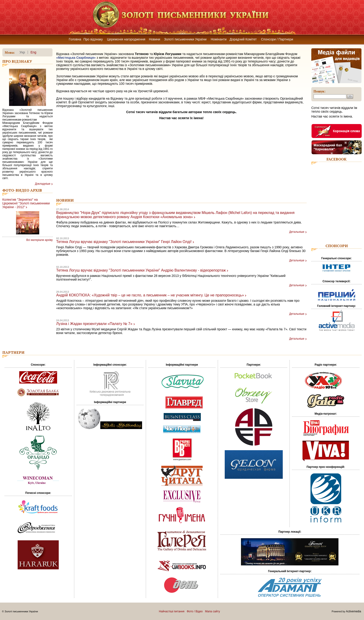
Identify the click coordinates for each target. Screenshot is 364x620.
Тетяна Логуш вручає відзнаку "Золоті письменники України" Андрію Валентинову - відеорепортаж (141, 270)
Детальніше (297, 232)
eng (33, 52)
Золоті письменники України (185, 39)
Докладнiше (43, 184)
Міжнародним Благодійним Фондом (271, 54)
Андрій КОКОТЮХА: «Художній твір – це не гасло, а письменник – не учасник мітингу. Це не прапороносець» (150, 295)
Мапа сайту (212, 611)
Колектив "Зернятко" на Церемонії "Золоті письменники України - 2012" (26, 203)
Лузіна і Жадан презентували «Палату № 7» (94, 324)
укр (22, 52)
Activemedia (353, 611)
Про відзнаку (93, 39)
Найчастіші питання (172, 611)
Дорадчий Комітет (243, 39)
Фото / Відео (195, 611)
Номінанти (219, 39)
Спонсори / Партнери (277, 39)
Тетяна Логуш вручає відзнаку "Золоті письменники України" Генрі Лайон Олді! (124, 242)
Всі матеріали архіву (39, 240)
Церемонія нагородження (126, 39)
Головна (75, 39)
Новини (154, 39)
